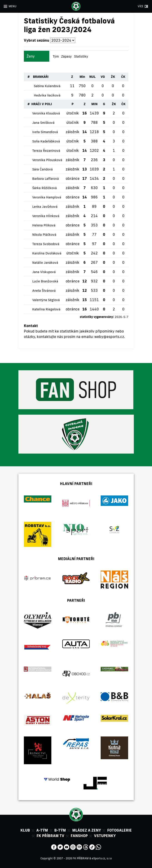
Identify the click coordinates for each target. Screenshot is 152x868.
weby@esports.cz (109, 337)
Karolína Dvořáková (47, 253)
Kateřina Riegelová (46, 309)
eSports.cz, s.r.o (102, 858)
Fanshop (79, 836)
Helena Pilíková (44, 225)
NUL (92, 77)
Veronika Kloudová (46, 113)
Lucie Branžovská (45, 281)
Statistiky (81, 56)
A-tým (42, 830)
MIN (94, 104)
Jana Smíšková (43, 123)
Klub (25, 830)
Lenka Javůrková (45, 207)
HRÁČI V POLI (42, 104)
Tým (56, 56)
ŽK (113, 77)
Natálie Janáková (45, 263)
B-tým (60, 830)
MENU (12, 6)
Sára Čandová (42, 169)
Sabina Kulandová (47, 86)
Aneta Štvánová (44, 291)
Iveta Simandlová (45, 132)
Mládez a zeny (87, 830)
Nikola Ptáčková (44, 235)
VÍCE (141, 6)
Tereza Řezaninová (46, 151)
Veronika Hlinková (46, 216)
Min (82, 77)
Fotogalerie (120, 830)
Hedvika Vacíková (47, 95)
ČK (123, 77)
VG (103, 77)
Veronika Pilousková (47, 160)
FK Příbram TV (50, 836)
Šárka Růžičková (45, 188)
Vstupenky (105, 836)
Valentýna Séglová (46, 300)
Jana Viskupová (44, 272)
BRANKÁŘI (41, 77)
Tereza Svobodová (46, 244)
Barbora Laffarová (46, 179)
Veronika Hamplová (47, 197)
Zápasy (66, 56)
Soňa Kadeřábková (46, 141)
